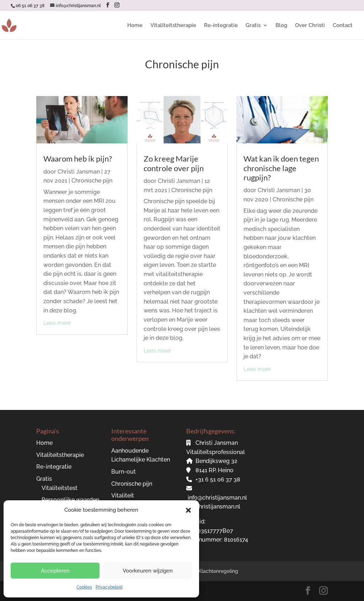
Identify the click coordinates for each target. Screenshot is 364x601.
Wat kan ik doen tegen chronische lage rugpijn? (281, 168)
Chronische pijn (92, 181)
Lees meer (57, 323)
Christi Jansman (79, 172)
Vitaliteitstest (60, 488)
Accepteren (55, 571)
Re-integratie (221, 26)
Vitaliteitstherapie (173, 26)
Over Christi (310, 26)
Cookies (84, 587)
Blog (281, 26)
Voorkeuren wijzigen (148, 571)
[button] (188, 510)
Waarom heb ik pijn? (78, 159)
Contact (343, 26)
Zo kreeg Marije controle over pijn (174, 163)
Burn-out (124, 472)
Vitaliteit (123, 495)
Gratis (253, 26)
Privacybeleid (109, 587)
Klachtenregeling (218, 571)
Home (135, 26)
